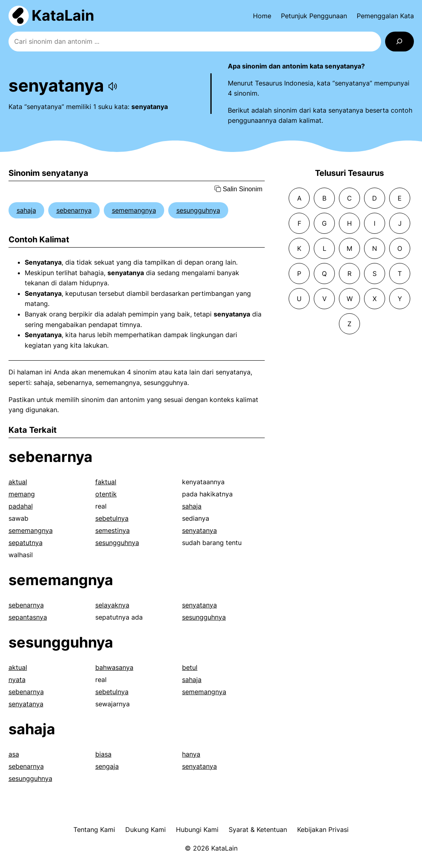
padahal (21, 506)
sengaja (107, 766)
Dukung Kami (146, 830)
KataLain (63, 15)
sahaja (26, 210)
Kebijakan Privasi (323, 830)
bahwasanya (114, 667)
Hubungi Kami (197, 830)
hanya (191, 754)
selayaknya (112, 605)
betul (190, 667)
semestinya (112, 530)
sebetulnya (112, 518)
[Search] (400, 42)
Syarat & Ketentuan (258, 830)
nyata (17, 680)
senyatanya (199, 530)
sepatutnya (26, 543)
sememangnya (134, 210)
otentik (106, 494)
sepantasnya (28, 617)
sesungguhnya (198, 210)
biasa (103, 754)
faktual (106, 482)
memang (22, 494)
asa (14, 754)
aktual (18, 482)
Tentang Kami (94, 830)
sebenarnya (74, 210)
